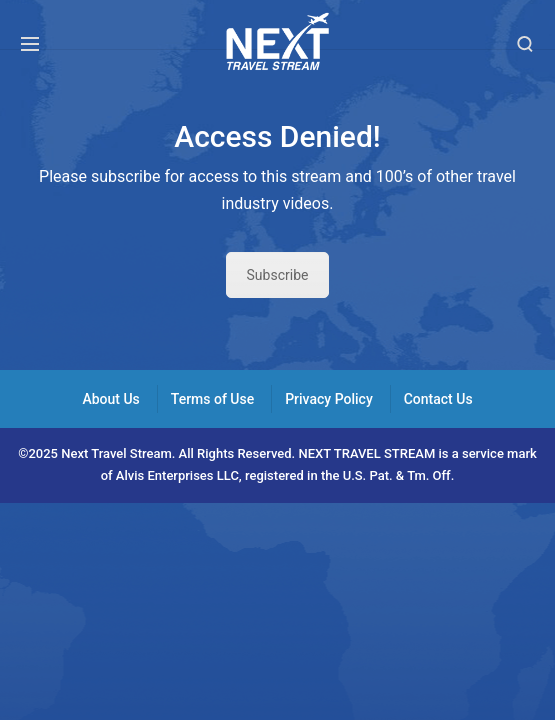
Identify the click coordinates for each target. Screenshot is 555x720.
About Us (110, 399)
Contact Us (438, 399)
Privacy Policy (329, 399)
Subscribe (278, 275)
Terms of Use (212, 399)
